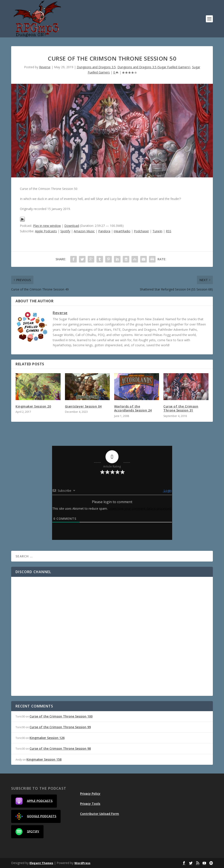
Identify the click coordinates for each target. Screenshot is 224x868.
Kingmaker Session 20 (33, 406)
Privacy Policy (90, 794)
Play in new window (47, 226)
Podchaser (141, 231)
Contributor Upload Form (100, 814)
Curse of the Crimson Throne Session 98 (60, 748)
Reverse (45, 67)
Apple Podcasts (46, 231)
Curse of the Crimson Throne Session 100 (61, 716)
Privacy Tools (90, 804)
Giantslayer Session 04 (83, 406)
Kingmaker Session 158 (44, 759)
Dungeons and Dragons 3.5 (96, 67)
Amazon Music (84, 231)
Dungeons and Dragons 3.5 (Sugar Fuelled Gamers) (154, 67)
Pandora (104, 231)
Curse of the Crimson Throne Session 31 (181, 408)
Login (167, 491)
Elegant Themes (41, 863)
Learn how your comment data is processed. (140, 508)
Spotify (65, 231)
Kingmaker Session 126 (47, 738)
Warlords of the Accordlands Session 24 (133, 408)
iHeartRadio (122, 231)
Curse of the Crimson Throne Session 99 (60, 727)
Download (72, 226)
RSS (169, 231)
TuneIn (157, 231)
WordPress (82, 863)
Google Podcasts (36, 816)
